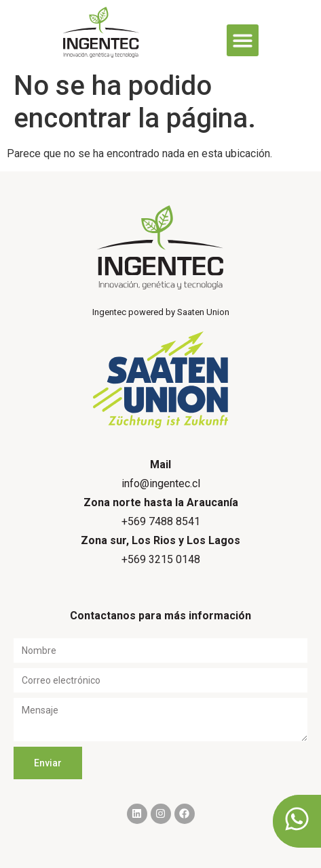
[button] (243, 40)
